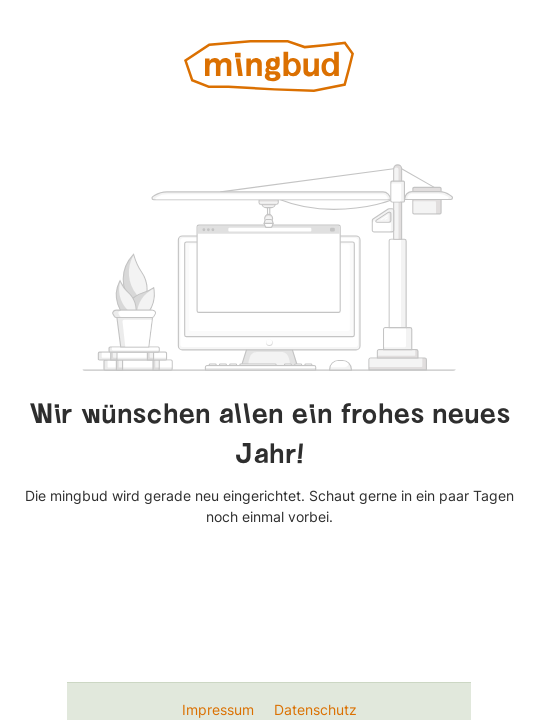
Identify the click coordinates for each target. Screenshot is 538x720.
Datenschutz (315, 709)
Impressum (220, 709)
